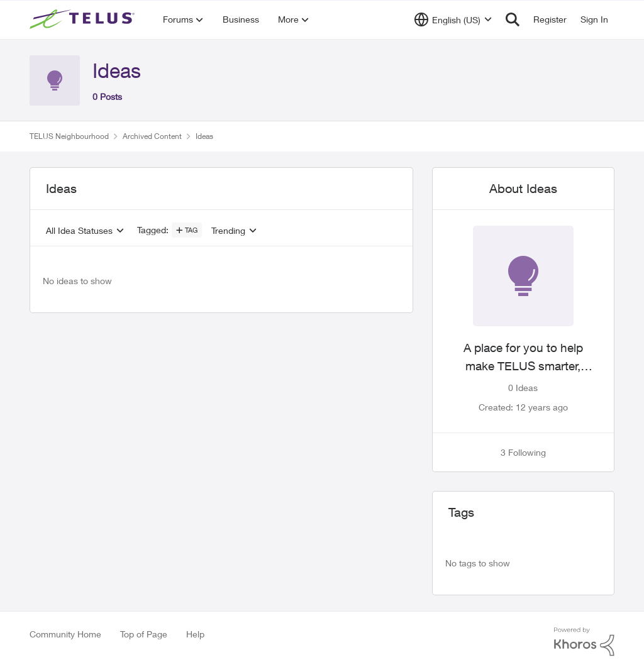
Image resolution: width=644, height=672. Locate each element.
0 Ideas (523, 388)
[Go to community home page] (84, 19)
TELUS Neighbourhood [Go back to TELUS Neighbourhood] (69, 136)
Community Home (65, 634)
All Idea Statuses (79, 231)
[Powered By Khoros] (584, 642)
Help (195, 634)
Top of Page (144, 634)
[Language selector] (453, 19)
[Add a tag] (187, 230)
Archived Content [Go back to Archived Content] (152, 136)
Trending (228, 231)
